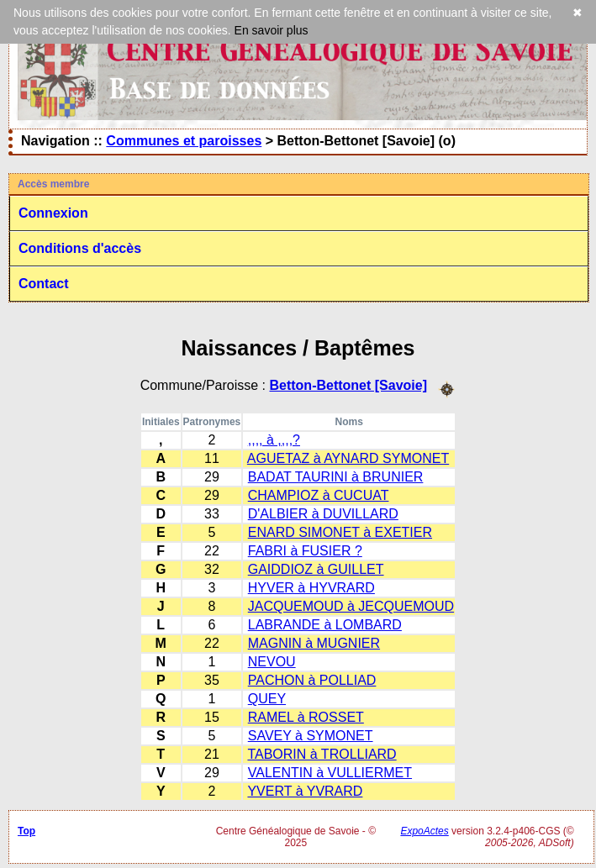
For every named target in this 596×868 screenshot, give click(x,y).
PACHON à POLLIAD (312, 680)
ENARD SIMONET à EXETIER (340, 532)
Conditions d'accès (80, 248)
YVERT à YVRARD (305, 791)
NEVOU (272, 662)
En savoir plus (272, 30)
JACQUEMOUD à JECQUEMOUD (351, 606)
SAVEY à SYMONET (311, 736)
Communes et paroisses (184, 141)
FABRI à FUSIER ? (305, 551)
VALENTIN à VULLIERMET (330, 773)
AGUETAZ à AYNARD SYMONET (348, 458)
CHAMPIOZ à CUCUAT (319, 495)
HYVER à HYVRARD (311, 588)
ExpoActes (424, 831)
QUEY (267, 699)
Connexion (53, 213)
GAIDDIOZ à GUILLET (316, 569)
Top (26, 831)
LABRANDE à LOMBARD (325, 625)
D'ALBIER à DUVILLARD (323, 514)
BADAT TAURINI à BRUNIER (336, 477)
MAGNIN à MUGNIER (314, 643)
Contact (44, 284)
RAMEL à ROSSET (306, 717)
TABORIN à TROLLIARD (322, 754)
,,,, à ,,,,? (274, 440)
